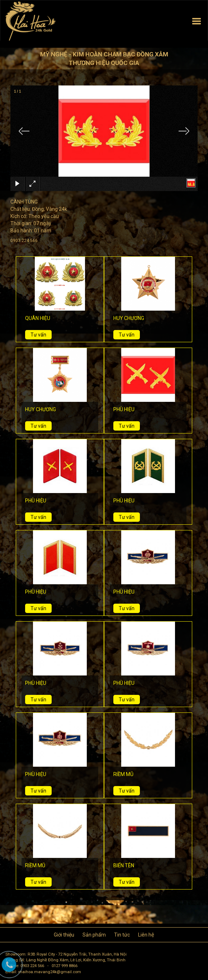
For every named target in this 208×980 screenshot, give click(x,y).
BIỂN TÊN (124, 865)
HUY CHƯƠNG (129, 318)
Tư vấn (38, 335)
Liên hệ (146, 935)
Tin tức (122, 935)
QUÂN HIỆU (38, 318)
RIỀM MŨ (123, 774)
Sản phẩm (94, 935)
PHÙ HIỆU (124, 409)
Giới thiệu (64, 935)
